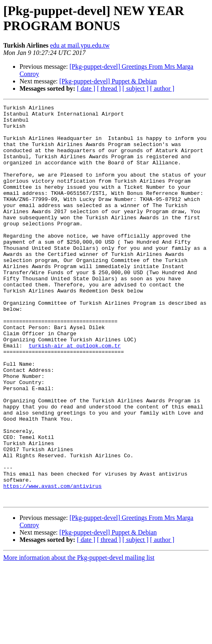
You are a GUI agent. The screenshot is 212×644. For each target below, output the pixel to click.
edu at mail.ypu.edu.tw (80, 45)
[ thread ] (109, 88)
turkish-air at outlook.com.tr (74, 394)
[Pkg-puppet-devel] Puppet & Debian (108, 81)
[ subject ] (136, 88)
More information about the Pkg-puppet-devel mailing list (79, 637)
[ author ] (162, 88)
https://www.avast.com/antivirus (52, 563)
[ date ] (86, 88)
